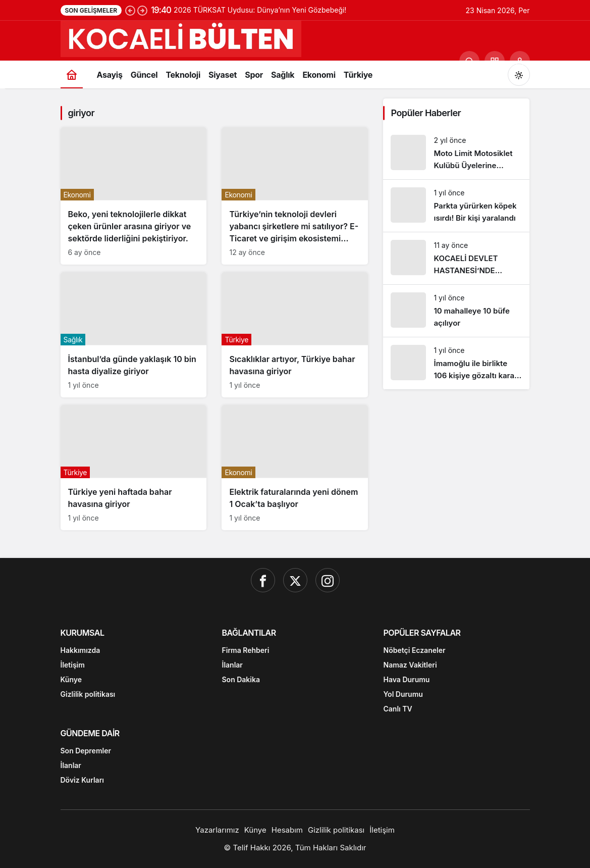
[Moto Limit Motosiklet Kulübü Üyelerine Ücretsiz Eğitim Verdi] (456, 153)
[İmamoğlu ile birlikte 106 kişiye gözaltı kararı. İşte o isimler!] (456, 363)
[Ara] (469, 61)
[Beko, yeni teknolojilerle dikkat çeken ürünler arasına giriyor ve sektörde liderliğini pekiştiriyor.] (134, 196)
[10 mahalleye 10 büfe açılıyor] (456, 311)
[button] (495, 61)
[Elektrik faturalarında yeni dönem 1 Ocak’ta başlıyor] (295, 468)
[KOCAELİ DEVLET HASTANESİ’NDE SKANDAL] (456, 258)
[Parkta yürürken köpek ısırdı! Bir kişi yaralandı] (456, 206)
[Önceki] (130, 10)
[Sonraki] (142, 10)
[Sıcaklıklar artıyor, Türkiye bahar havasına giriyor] (295, 335)
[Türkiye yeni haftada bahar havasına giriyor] (134, 468)
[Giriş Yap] (520, 61)
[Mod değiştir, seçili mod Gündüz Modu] (519, 75)
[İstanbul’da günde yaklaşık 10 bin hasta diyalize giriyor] (134, 335)
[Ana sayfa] (72, 74)
